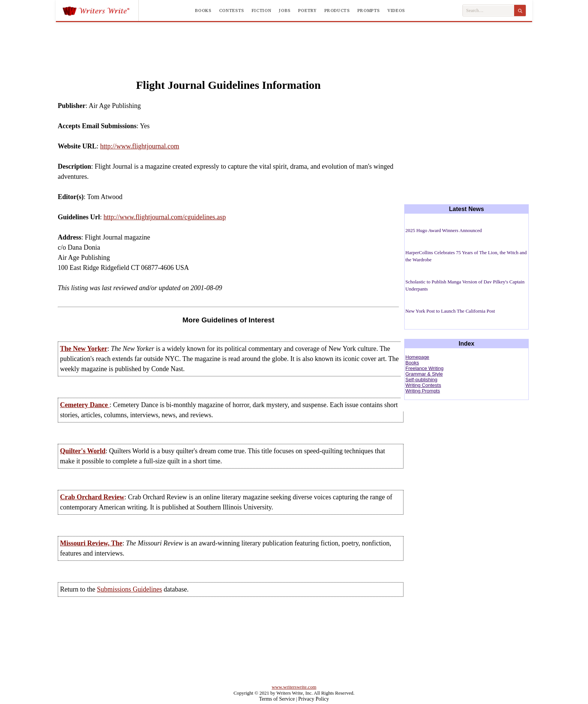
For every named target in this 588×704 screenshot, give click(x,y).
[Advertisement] (294, 43)
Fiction (261, 10)
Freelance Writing (424, 368)
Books (203, 10)
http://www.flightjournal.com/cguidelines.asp (165, 217)
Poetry (307, 10)
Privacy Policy (313, 699)
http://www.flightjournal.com (140, 146)
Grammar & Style (424, 374)
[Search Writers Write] (488, 11)
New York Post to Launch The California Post (450, 311)
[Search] (520, 10)
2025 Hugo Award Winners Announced (444, 230)
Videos (396, 10)
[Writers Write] (100, 10)
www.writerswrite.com (294, 687)
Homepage (417, 357)
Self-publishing (421, 380)
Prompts (369, 10)
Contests (232, 10)
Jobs (285, 10)
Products (337, 10)
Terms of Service (277, 699)
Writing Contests (423, 385)
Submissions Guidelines (129, 589)
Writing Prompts (423, 391)
